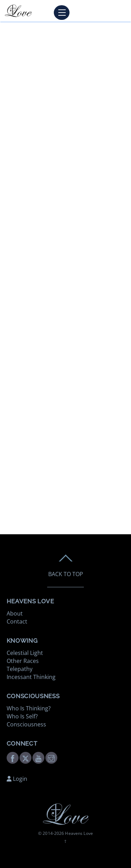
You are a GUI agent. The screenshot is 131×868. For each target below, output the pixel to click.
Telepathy (20, 669)
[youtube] (38, 757)
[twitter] (26, 757)
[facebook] (13, 757)
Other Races (23, 661)
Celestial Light (25, 653)
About (15, 613)
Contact (17, 621)
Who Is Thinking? (29, 708)
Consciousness (26, 724)
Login (17, 779)
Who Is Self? (22, 716)
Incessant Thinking (31, 677)
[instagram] (51, 757)
